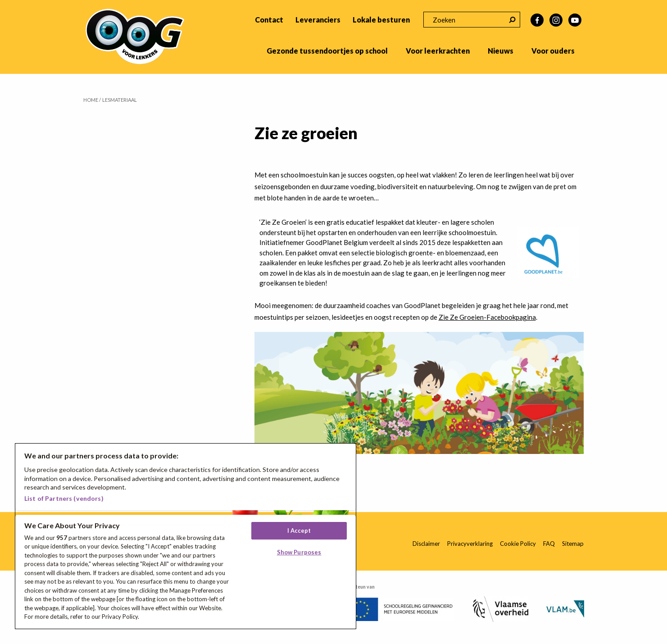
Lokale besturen (381, 20)
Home (91, 100)
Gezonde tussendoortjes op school (327, 51)
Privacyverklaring (470, 544)
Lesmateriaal (120, 100)
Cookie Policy (518, 544)
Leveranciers (318, 20)
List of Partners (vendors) (64, 498)
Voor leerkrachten (438, 51)
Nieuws (501, 51)
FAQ (549, 544)
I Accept (299, 531)
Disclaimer (426, 544)
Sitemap (573, 544)
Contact (269, 20)
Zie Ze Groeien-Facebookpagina (487, 317)
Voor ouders (553, 51)
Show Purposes (299, 552)
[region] (186, 536)
